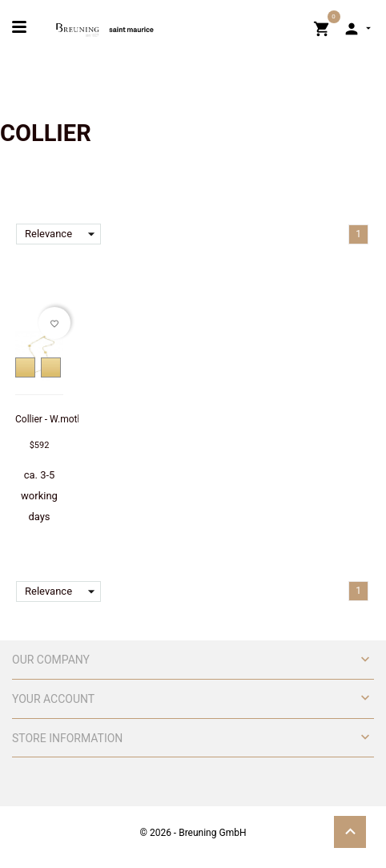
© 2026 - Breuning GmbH (193, 833)
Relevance (63, 234)
